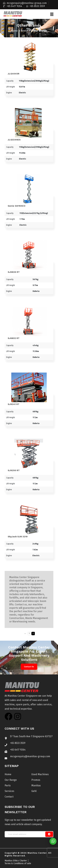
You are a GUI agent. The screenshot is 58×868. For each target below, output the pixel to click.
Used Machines (40, 774)
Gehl (34, 791)
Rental (24, 31)
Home (14, 31)
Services (9, 791)
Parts (8, 785)
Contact (9, 797)
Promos (36, 780)
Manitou (36, 785)
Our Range (11, 780)
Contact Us (29, 667)
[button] (52, 14)
